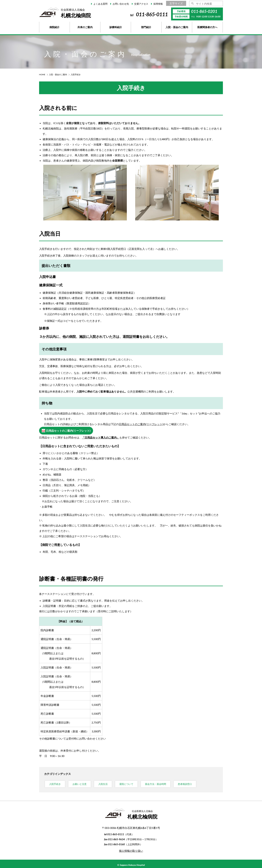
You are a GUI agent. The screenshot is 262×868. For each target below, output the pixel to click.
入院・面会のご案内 (58, 75)
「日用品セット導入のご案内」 (101, 437)
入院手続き (55, 784)
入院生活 (103, 784)
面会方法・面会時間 (156, 784)
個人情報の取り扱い (131, 851)
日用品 (141, 424)
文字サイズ (176, 3)
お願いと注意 (80, 784)
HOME (42, 75)
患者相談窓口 (185, 784)
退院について (126, 784)
